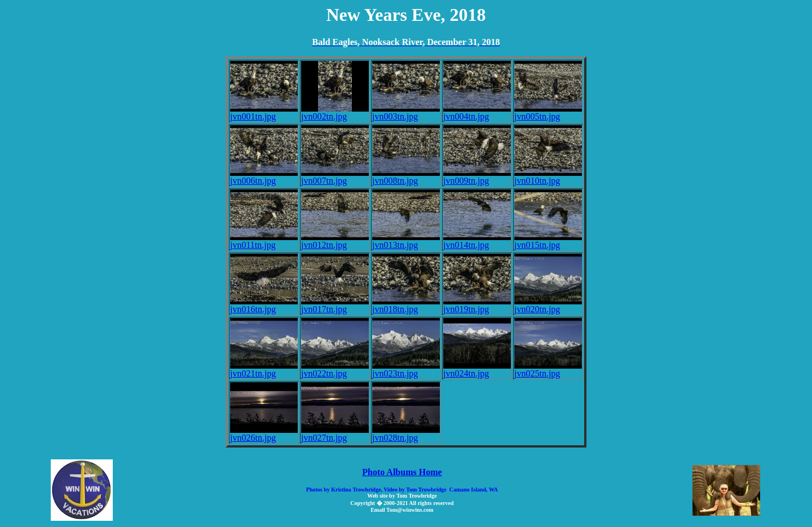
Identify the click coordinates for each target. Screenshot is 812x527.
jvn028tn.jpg (406, 434)
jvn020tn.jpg (548, 305)
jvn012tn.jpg (335, 241)
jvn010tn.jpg (548, 177)
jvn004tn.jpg (477, 112)
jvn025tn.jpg (548, 369)
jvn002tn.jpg (335, 112)
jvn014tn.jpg (477, 241)
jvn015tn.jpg (548, 241)
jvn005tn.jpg (548, 112)
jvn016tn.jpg (264, 305)
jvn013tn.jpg (406, 241)
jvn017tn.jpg (335, 305)
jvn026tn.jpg (264, 434)
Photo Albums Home (402, 472)
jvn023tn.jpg (406, 369)
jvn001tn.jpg (264, 112)
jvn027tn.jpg (335, 434)
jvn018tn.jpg (406, 305)
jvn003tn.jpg (406, 112)
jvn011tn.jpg (264, 241)
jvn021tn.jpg (264, 369)
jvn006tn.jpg (264, 177)
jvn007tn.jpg (335, 177)
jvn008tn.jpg (406, 177)
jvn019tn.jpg (477, 305)
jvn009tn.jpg (477, 177)
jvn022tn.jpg (335, 369)
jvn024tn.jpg (477, 369)
